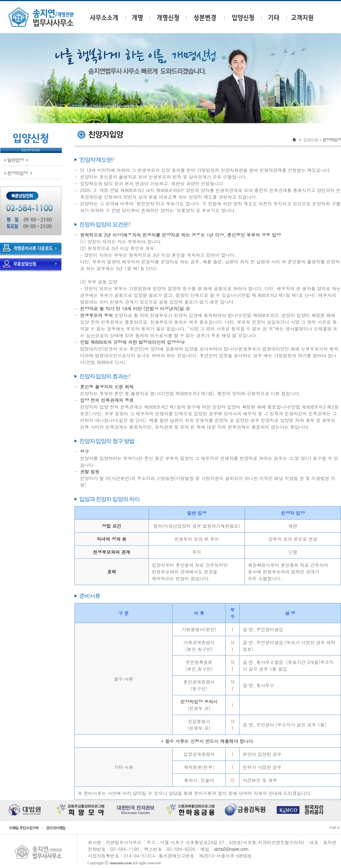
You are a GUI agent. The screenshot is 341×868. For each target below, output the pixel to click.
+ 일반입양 (14, 160)
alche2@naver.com (231, 849)
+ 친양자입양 (16, 173)
